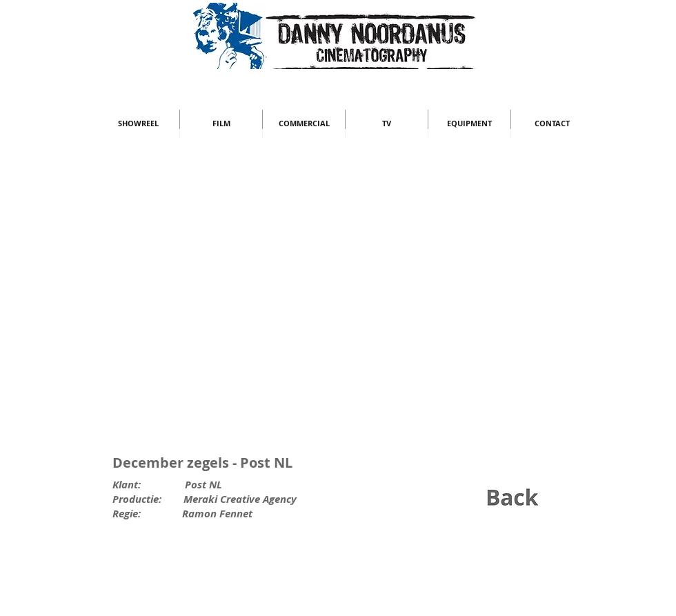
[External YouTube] (338, 301)
